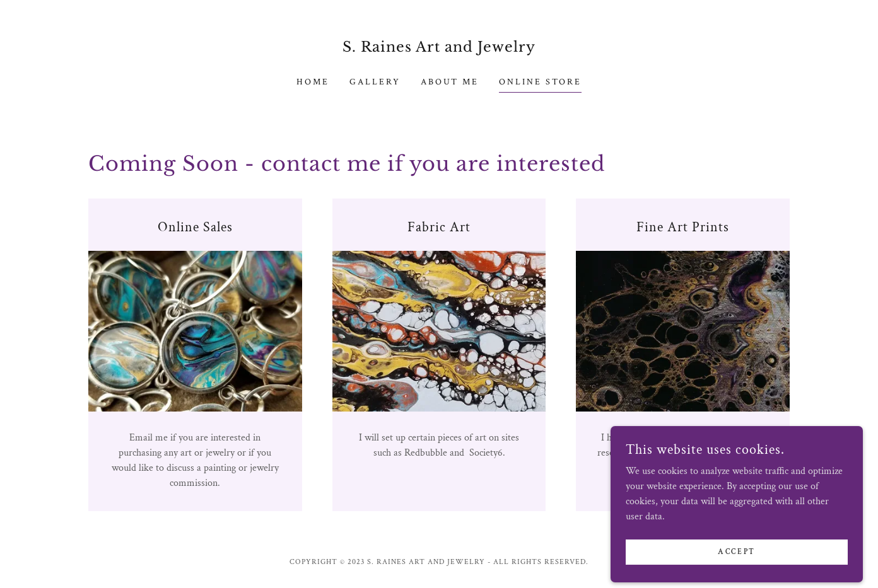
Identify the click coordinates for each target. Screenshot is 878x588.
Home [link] (313, 82)
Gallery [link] (375, 82)
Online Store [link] (540, 82)
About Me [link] (450, 82)
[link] (439, 49)
